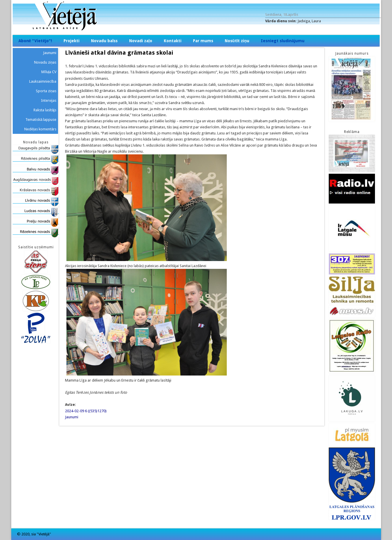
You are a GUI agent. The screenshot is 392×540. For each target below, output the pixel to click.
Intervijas (49, 100)
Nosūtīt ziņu (237, 41)
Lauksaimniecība (43, 81)
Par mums (203, 41)
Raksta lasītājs (45, 110)
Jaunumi (72, 417)
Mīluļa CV (49, 72)
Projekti (71, 41)
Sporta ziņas (46, 91)
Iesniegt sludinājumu (283, 41)
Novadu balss (104, 41)
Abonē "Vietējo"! (35, 41)
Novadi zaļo (141, 41)
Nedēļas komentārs (40, 129)
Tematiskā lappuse (41, 120)
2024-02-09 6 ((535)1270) (86, 411)
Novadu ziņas (45, 62)
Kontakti (173, 41)
